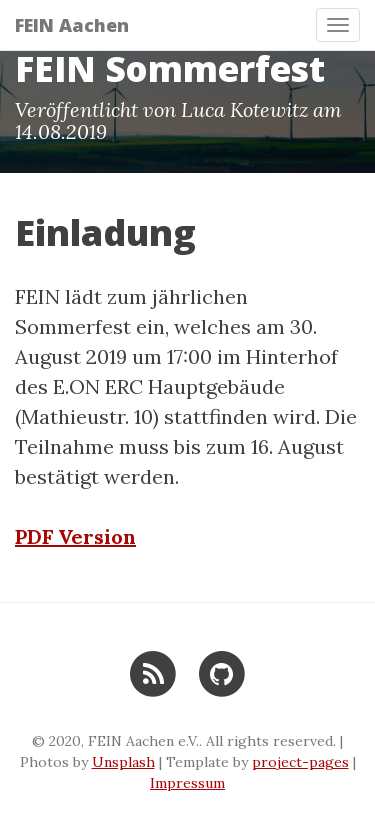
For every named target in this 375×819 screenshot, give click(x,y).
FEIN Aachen (72, 25)
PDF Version (75, 536)
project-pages (300, 762)
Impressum (187, 783)
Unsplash (123, 762)
